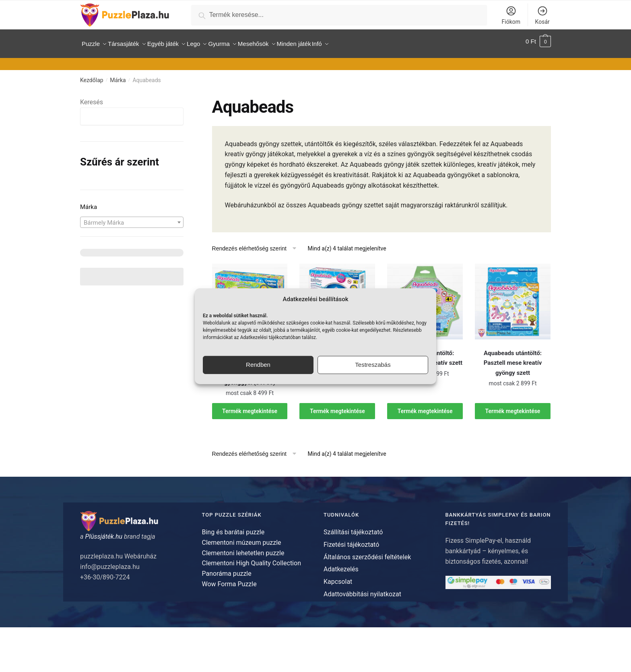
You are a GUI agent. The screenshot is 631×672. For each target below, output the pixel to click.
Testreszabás (373, 365)
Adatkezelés (341, 565)
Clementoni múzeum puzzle (242, 538)
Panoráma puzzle (227, 569)
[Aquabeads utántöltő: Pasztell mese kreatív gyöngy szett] (513, 297)
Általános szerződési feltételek (367, 552)
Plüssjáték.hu (104, 532)
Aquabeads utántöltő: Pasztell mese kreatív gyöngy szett (513, 359)
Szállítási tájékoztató (353, 528)
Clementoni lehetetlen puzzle (243, 548)
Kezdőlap (92, 76)
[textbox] (132, 218)
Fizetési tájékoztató (351, 540)
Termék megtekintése (250, 406)
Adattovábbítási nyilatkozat (362, 590)
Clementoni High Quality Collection (252, 559)
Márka (118, 76)
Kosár (542, 15)
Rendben (258, 365)
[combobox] (132, 217)
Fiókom (511, 15)
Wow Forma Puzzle (229, 580)
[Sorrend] (257, 244)
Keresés (92, 98)
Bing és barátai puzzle (233, 528)
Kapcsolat (338, 577)
